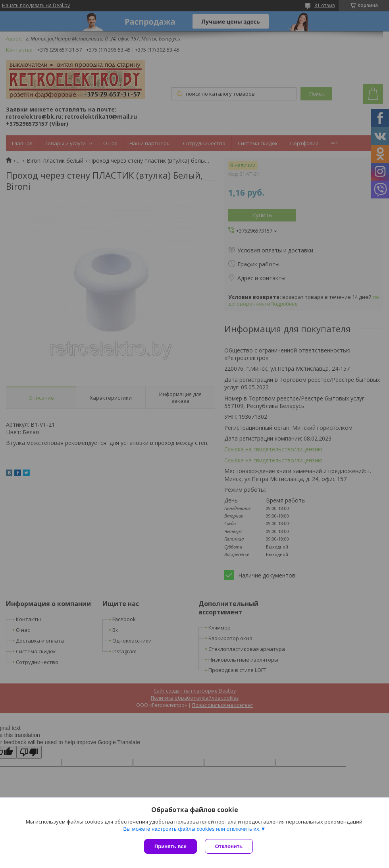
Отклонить (229, 846)
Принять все (170, 846)
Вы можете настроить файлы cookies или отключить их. (192, 829)
